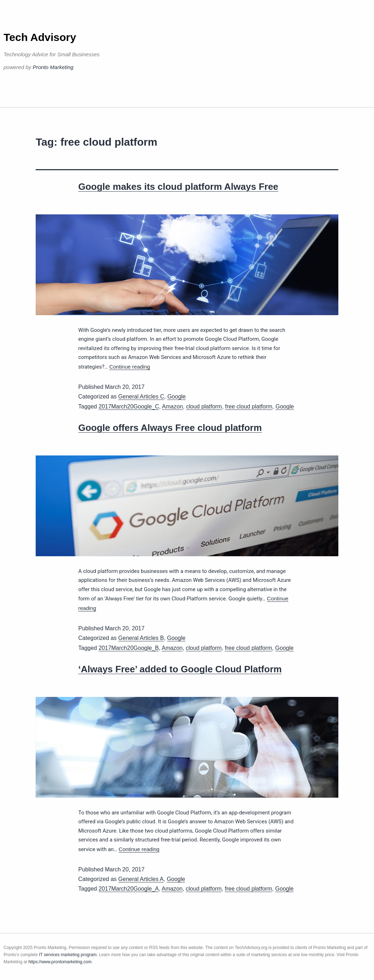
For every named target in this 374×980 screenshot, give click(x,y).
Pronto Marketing (53, 67)
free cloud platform (249, 406)
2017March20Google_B (129, 648)
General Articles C (141, 397)
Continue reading (130, 367)
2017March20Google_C (129, 406)
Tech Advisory (40, 37)
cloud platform (204, 406)
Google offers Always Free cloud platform (170, 428)
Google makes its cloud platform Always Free (178, 187)
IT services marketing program (68, 955)
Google (176, 397)
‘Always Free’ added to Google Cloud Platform (180, 669)
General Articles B (141, 638)
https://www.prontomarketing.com (60, 962)
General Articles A (141, 879)
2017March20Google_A (129, 889)
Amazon (172, 406)
